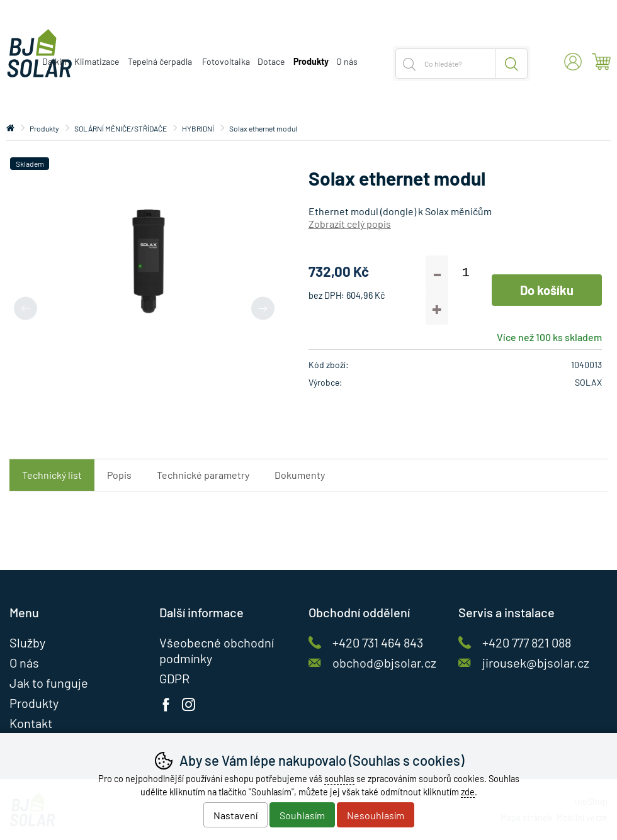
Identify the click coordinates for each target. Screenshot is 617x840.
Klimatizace (97, 61)
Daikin (54, 61)
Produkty (44, 128)
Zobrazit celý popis (350, 224)
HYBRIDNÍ (198, 128)
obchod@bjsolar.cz (384, 663)
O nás (347, 61)
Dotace (271, 61)
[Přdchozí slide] (25, 308)
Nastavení (235, 815)
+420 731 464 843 (378, 642)
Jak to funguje (49, 683)
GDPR (174, 678)
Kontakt (31, 723)
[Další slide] (263, 308)
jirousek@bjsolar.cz (536, 663)
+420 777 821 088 (527, 642)
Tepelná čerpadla (160, 61)
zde (468, 792)
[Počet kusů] (466, 273)
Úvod (10, 128)
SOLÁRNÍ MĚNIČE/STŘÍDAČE (121, 128)
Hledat (512, 64)
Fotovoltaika (226, 61)
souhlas (339, 779)
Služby (27, 642)
